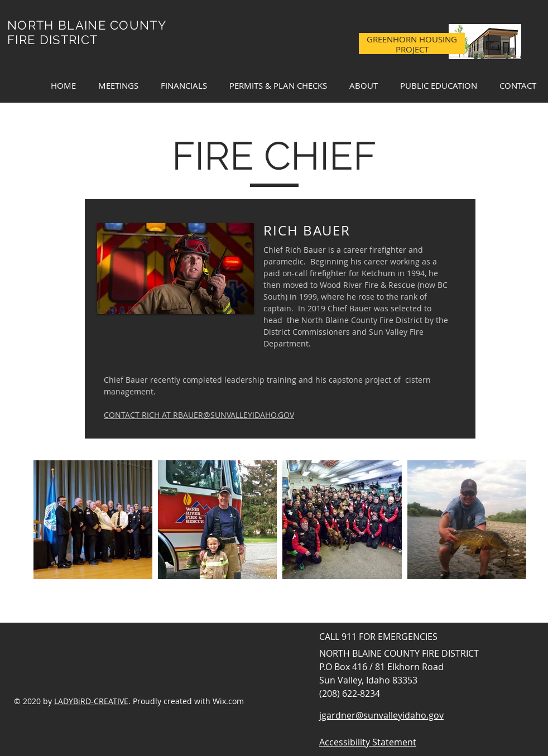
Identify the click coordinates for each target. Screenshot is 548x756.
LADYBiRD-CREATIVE (91, 701)
